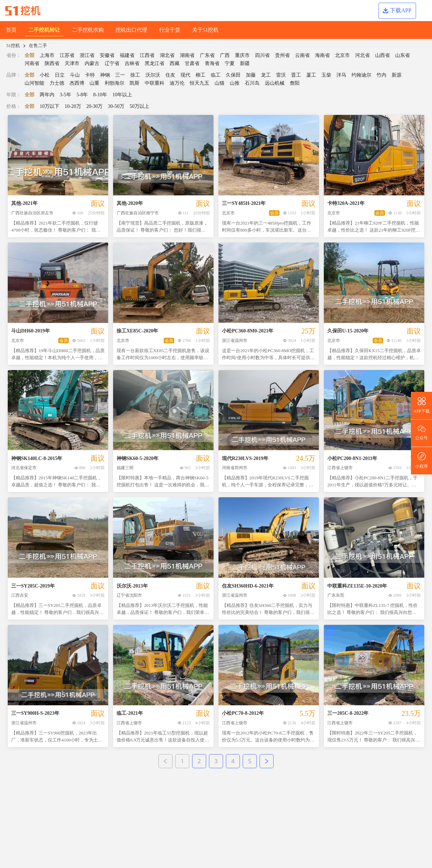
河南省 (32, 63)
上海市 (47, 55)
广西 (225, 55)
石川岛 (252, 83)
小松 (45, 75)
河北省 (362, 55)
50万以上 (139, 106)
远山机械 (275, 83)
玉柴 (326, 75)
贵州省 (282, 55)
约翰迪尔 (361, 75)
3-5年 (66, 95)
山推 (235, 83)
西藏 (175, 63)
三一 (120, 75)
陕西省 (52, 63)
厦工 (311, 75)
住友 (170, 75)
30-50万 (116, 106)
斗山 (75, 75)
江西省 (147, 55)
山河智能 (34, 83)
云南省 (302, 55)
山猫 (220, 83)
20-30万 (95, 106)
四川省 (262, 55)
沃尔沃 (153, 75)
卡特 (90, 75)
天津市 (72, 63)
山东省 (402, 55)
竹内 (381, 75)
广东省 (207, 55)
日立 (60, 75)
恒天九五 (199, 83)
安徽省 (107, 55)
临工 (216, 75)
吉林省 (132, 63)
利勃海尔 (114, 83)
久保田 (233, 75)
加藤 (251, 75)
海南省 (322, 55)
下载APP (397, 10)
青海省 (212, 63)
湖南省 (187, 55)
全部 (30, 55)
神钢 (105, 75)
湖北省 (167, 55)
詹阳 (295, 83)
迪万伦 (177, 83)
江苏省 (67, 55)
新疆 (245, 63)
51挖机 (13, 46)
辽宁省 (112, 63)
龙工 (266, 75)
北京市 (342, 55)
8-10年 (100, 95)
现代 (185, 75)
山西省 (382, 55)
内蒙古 (92, 63)
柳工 (201, 75)
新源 (397, 75)
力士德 (57, 83)
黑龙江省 (155, 63)
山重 (94, 83)
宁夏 (230, 63)
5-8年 (82, 95)
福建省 (127, 55)
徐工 (135, 75)
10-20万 (73, 106)
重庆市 (242, 55)
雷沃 (281, 75)
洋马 (341, 75)
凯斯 (135, 83)
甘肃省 (192, 63)
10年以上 (122, 95)
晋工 (296, 75)
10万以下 (50, 106)
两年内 (47, 95)
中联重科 (155, 83)
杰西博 (77, 83)
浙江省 (87, 55)
